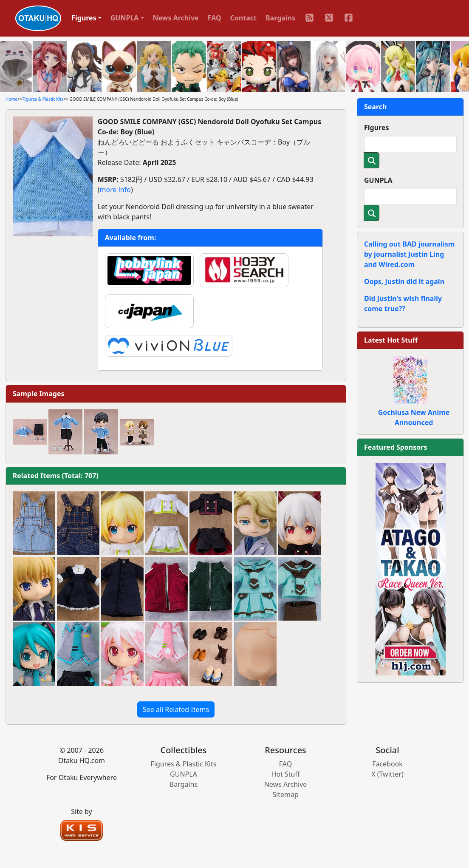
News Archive (176, 18)
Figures (377, 128)
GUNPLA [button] (125, 18)
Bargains (280, 18)
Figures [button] (84, 18)
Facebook (387, 764)
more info (115, 190)
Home (11, 99)
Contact (243, 18)
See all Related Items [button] (176, 709)
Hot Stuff (286, 774)
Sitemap (285, 794)
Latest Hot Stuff (391, 340)
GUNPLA (378, 180)
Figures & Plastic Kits (43, 99)
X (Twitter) (387, 774)
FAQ (215, 18)
